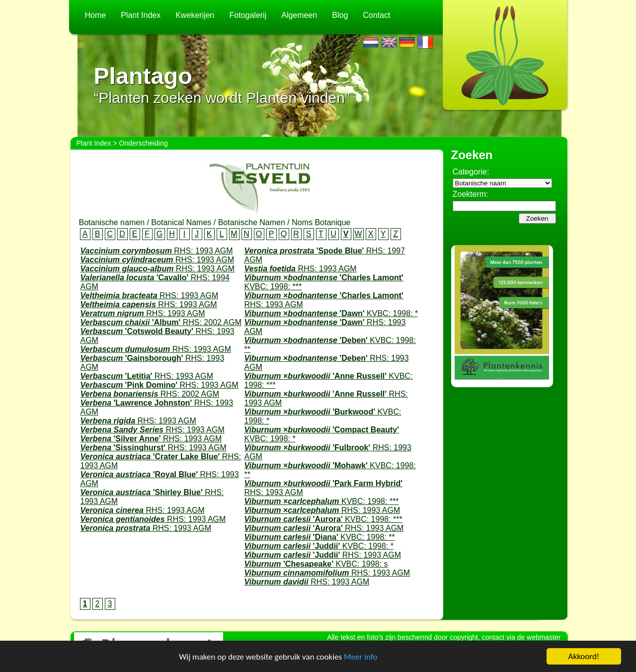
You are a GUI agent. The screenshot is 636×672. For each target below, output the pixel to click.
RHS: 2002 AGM (161, 322)
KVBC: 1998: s (316, 564)
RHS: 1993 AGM (157, 251)
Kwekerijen (195, 15)
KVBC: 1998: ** (320, 537)
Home (96, 15)
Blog (340, 15)
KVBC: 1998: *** (322, 501)
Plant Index (141, 15)
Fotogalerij (248, 15)
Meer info (361, 657)
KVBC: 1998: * (331, 313)
